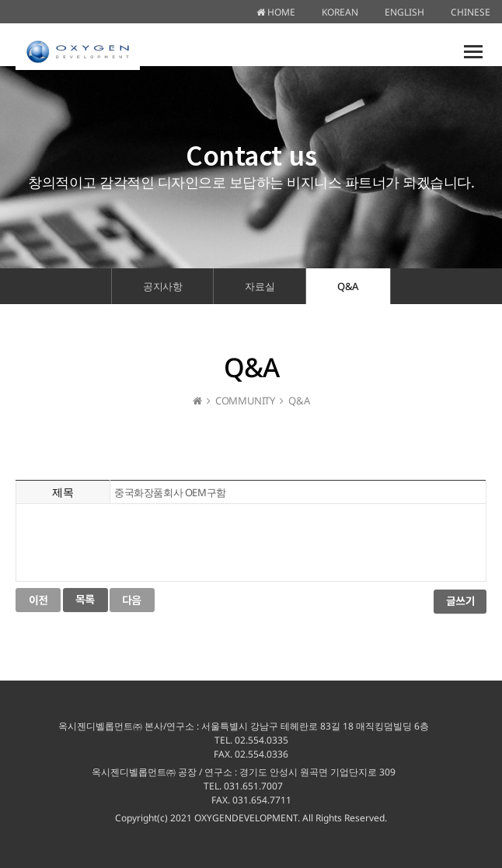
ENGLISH (404, 12)
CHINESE (471, 12)
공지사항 (162, 286)
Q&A (348, 286)
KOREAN (340, 12)
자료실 (260, 286)
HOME (276, 12)
